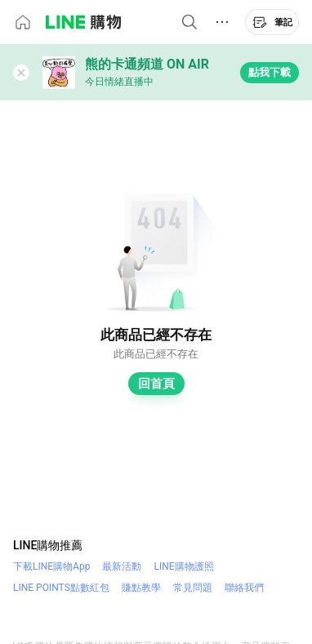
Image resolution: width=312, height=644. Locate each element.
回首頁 (156, 384)
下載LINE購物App (51, 566)
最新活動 (122, 566)
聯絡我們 (244, 588)
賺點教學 (141, 588)
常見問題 (193, 588)
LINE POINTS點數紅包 (61, 588)
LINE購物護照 (183, 566)
